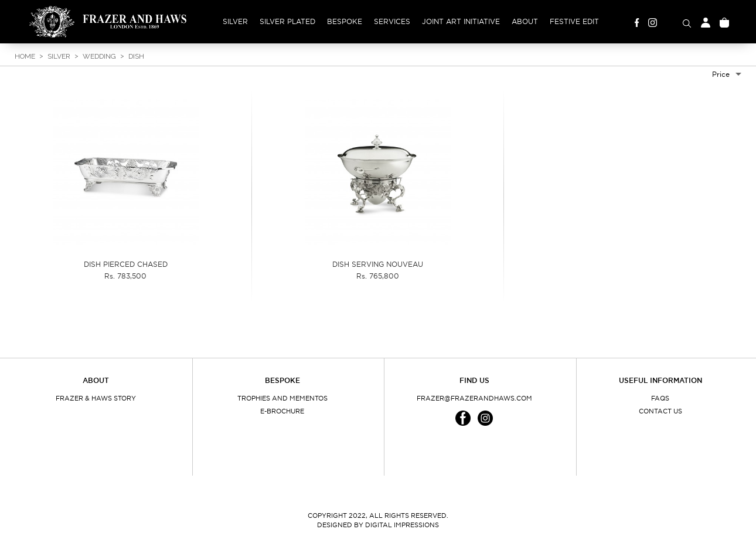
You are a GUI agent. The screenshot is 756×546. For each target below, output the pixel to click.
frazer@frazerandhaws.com (474, 398)
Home (25, 56)
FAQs (660, 398)
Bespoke (345, 21)
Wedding (99, 56)
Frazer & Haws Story (96, 398)
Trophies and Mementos (282, 398)
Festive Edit (574, 21)
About (525, 21)
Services (392, 21)
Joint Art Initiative (461, 21)
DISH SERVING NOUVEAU (378, 264)
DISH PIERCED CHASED (126, 264)
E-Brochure (282, 411)
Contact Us (660, 411)
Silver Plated (287, 21)
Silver (235, 21)
